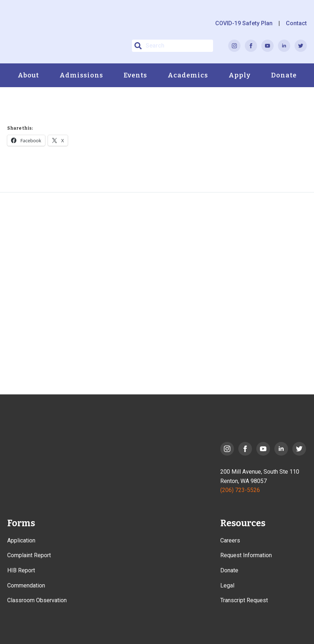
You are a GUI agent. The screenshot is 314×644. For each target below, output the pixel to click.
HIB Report (21, 570)
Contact (296, 23)
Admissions (81, 75)
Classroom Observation (37, 600)
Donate (284, 75)
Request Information (246, 555)
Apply (240, 75)
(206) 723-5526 (240, 490)
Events (135, 75)
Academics (188, 75)
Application (21, 540)
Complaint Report (29, 555)
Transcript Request (244, 600)
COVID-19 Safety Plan (244, 23)
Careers (230, 540)
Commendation (26, 585)
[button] (138, 46)
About (28, 75)
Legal (227, 585)
